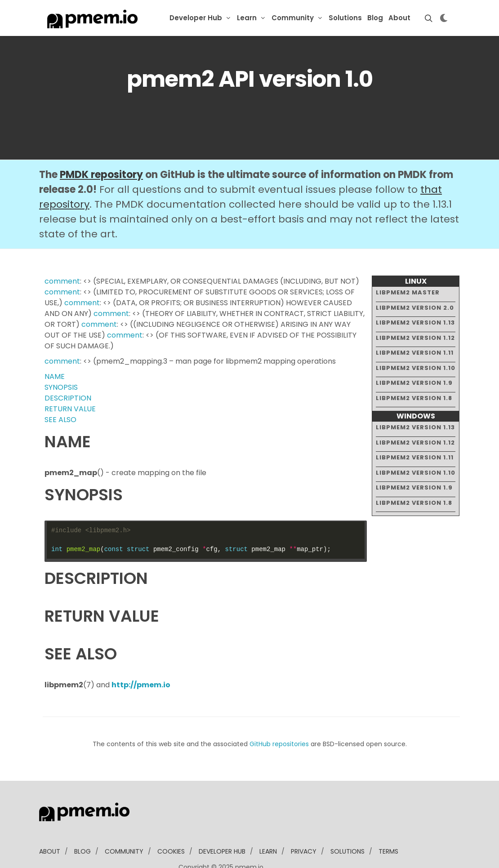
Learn (247, 18)
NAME (55, 349)
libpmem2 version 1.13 (415, 295)
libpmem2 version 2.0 (415, 280)
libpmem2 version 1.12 (415, 310)
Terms (388, 824)
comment (62, 254)
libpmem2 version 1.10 (416, 340)
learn (268, 824)
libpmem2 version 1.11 (415, 325)
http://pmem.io (141, 657)
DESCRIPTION (68, 371)
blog (82, 824)
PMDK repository (101, 147)
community (124, 824)
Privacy (304, 824)
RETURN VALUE (70, 381)
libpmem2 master (408, 265)
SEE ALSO (60, 392)
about (50, 824)
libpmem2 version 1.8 (414, 370)
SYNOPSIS (61, 360)
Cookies (171, 824)
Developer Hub (196, 18)
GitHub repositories (279, 717)
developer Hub (222, 824)
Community (293, 18)
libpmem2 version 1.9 (414, 355)
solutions (348, 824)
